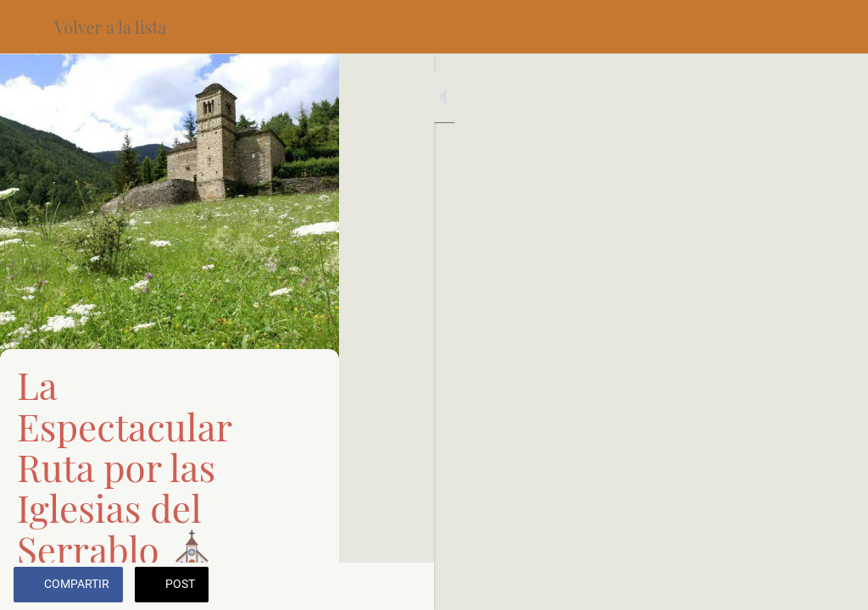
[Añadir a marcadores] (834, 586)
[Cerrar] (27, 27)
